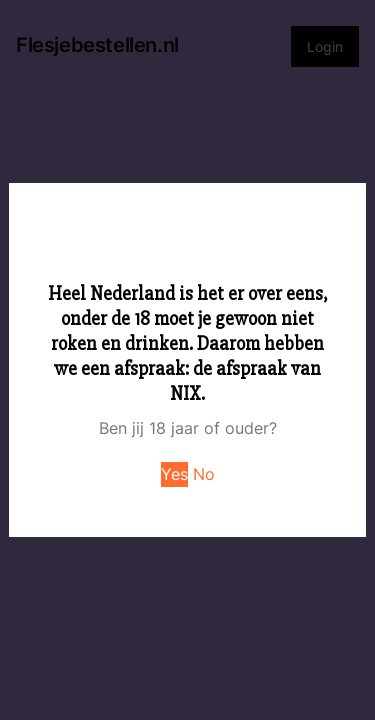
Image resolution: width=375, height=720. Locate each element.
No (204, 474)
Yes (174, 474)
